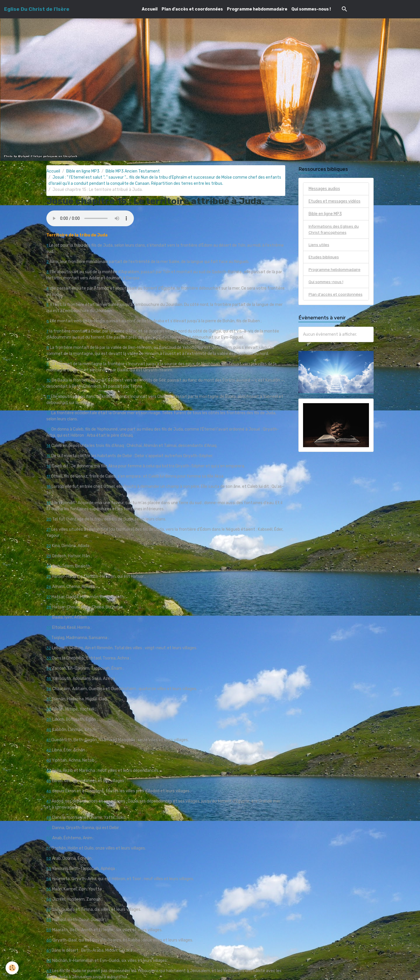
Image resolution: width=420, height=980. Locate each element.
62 (49, 961)
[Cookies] (12, 968)
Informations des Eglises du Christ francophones (334, 229)
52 (49, 858)
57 (49, 909)
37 (49, 699)
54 (49, 879)
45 (49, 781)
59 (49, 930)
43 (49, 760)
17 (49, 476)
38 (49, 709)
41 (49, 740)
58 (49, 920)
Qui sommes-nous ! (311, 9)
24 (49, 566)
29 (49, 617)
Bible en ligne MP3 (83, 171)
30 (49, 627)
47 (49, 801)
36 (49, 689)
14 (49, 446)
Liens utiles (319, 245)
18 (49, 486)
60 (49, 940)
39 (49, 719)
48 (49, 818)
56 (49, 899)
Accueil (150, 9)
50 (49, 838)
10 (49, 380)
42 (49, 750)
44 (49, 771)
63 (49, 971)
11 (49, 397)
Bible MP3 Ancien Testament (133, 171)
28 (49, 607)
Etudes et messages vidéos (335, 201)
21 (49, 529)
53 (49, 869)
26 (49, 587)
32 (49, 648)
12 (49, 413)
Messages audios (324, 189)
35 (49, 679)
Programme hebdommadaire (257, 9)
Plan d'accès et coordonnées (192, 9)
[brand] (37, 9)
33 (49, 658)
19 (49, 503)
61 (49, 950)
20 (49, 519)
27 (49, 597)
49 (49, 828)
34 (49, 668)
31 (49, 638)
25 (49, 576)
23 (49, 556)
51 (49, 848)
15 (49, 456)
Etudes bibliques (324, 258)
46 (49, 791)
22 (49, 546)
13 (49, 429)
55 (49, 889)
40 (49, 730)
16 (49, 466)
